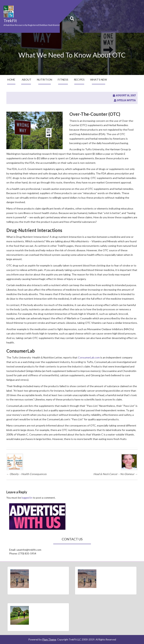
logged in (27, 498)
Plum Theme (49, 640)
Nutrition (45, 80)
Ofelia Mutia (126, 100)
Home (11, 80)
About (27, 80)
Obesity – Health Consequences (26, 474)
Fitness (63, 80)
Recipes (79, 80)
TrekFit (10, 21)
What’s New (99, 80)
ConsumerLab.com (89, 357)
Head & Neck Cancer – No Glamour (115, 474)
